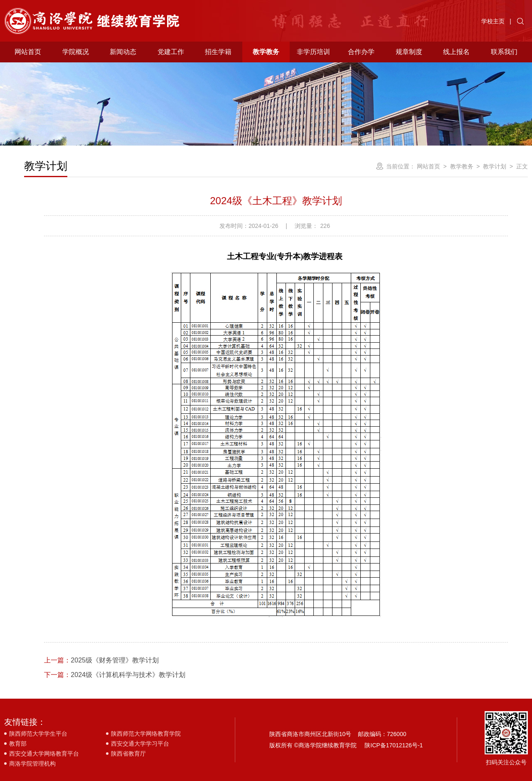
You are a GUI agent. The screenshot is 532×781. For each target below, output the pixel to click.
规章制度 (409, 52)
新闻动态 (123, 52)
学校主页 (493, 21)
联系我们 (504, 52)
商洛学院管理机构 (32, 764)
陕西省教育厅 (128, 754)
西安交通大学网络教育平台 (44, 754)
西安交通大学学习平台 (140, 744)
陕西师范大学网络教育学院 (146, 734)
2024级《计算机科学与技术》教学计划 (115, 675)
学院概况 (76, 52)
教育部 (18, 744)
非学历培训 (313, 52)
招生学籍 (218, 52)
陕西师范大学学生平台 (38, 734)
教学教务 (266, 52)
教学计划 (495, 166)
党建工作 (171, 52)
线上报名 (456, 52)
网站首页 (28, 52)
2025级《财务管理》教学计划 (101, 660)
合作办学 (361, 52)
